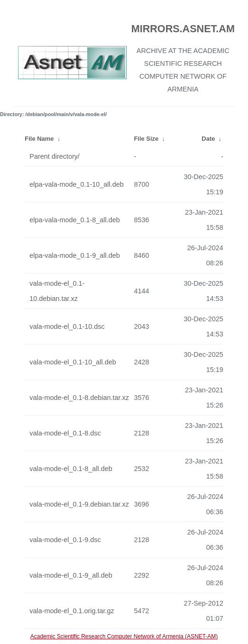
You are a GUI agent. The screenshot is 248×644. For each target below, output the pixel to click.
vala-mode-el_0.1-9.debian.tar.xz (79, 504)
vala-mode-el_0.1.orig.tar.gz (72, 611)
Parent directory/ (55, 156)
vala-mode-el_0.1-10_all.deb (73, 362)
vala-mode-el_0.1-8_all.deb (71, 469)
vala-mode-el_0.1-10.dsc (67, 327)
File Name (39, 139)
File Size (146, 139)
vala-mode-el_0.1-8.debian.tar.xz (79, 398)
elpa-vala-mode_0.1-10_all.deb (76, 184)
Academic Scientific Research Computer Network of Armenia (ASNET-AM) (124, 636)
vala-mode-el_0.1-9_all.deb (71, 575)
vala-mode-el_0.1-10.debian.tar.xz (57, 291)
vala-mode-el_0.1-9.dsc (65, 540)
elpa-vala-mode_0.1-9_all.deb (74, 255)
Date (208, 139)
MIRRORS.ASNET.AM (183, 29)
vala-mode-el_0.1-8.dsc (65, 433)
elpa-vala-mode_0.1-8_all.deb (74, 220)
